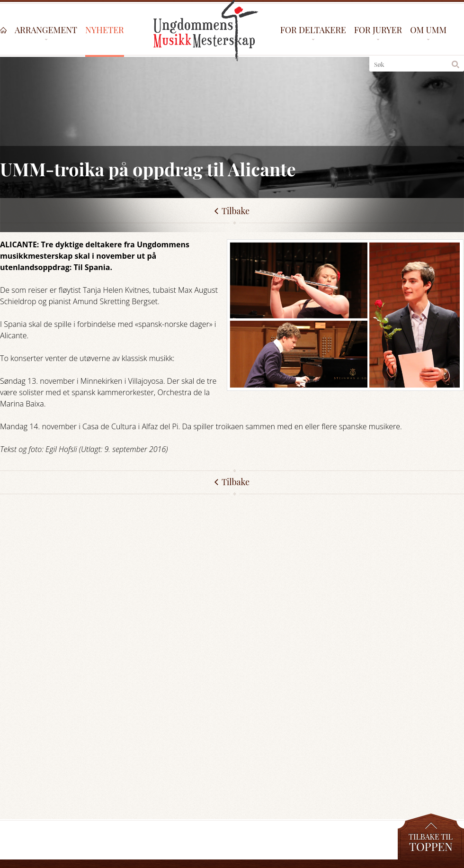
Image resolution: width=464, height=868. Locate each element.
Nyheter (105, 31)
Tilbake (236, 482)
